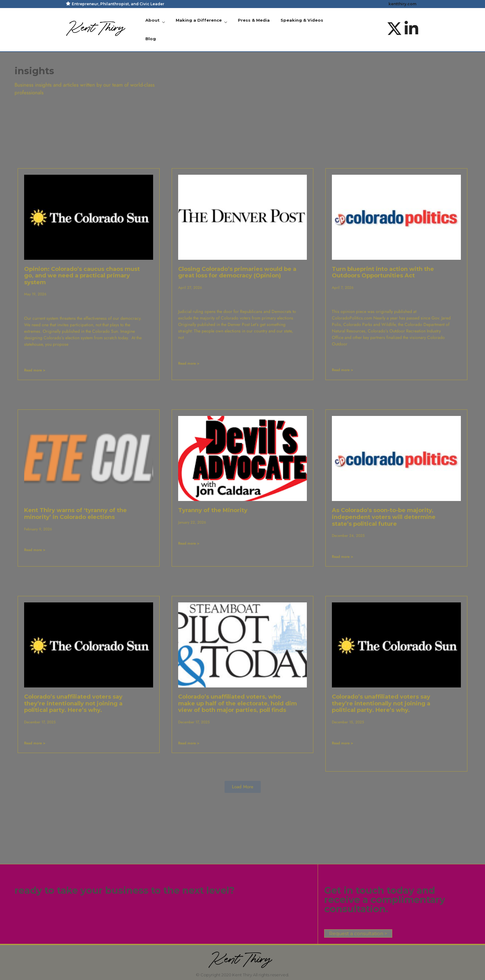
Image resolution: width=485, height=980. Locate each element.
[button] (243, 787)
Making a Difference (199, 20)
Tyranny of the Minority (213, 510)
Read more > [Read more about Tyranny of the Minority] (189, 543)
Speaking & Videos (302, 20)
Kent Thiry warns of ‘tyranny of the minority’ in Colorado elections (75, 514)
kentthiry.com (402, 4)
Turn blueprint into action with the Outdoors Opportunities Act (383, 272)
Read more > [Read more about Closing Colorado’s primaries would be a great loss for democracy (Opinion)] (189, 363)
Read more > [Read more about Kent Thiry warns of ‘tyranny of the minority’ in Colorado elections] (35, 550)
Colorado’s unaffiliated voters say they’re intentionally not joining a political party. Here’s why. (73, 703)
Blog (151, 39)
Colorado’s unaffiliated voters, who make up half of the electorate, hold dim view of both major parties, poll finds (238, 703)
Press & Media (254, 20)
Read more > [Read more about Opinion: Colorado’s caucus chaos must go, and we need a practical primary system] (35, 370)
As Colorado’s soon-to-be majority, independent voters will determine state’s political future (384, 517)
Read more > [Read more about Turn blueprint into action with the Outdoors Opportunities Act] (343, 370)
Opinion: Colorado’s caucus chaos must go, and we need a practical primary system (82, 276)
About (152, 20)
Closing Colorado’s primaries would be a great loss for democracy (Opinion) (237, 272)
